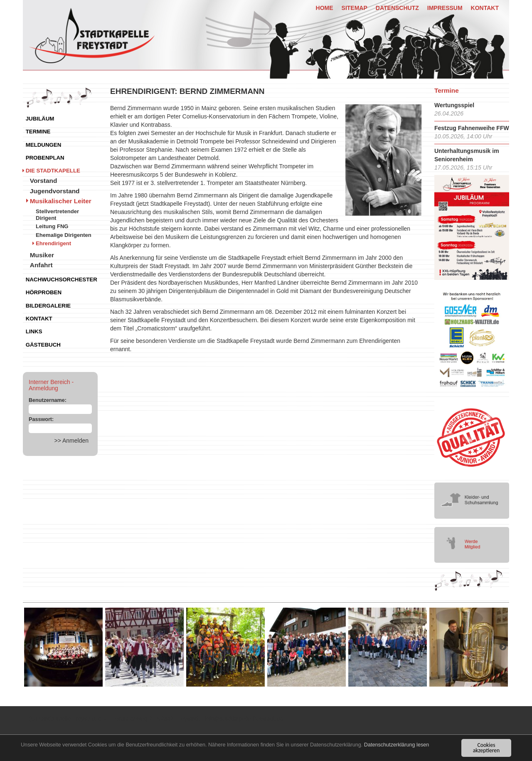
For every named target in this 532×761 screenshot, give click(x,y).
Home (325, 8)
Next (503, 647)
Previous (29, 647)
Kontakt (485, 8)
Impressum (445, 8)
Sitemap (355, 8)
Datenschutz (397, 8)
